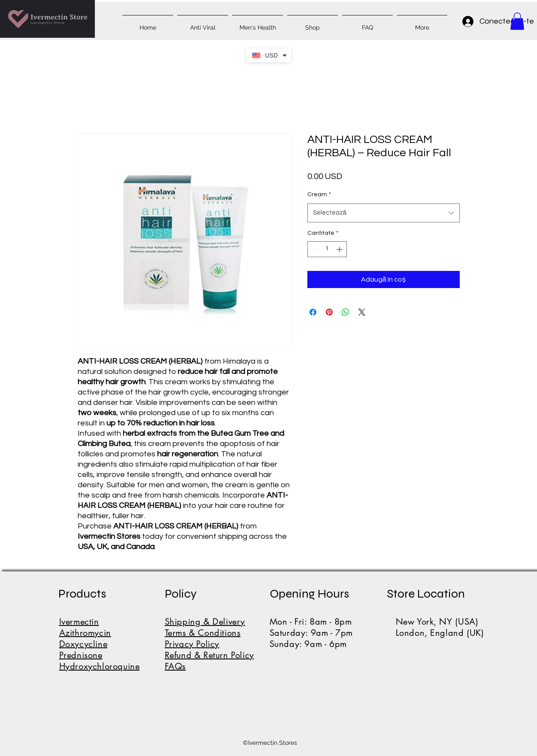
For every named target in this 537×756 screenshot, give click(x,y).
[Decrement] (314, 249)
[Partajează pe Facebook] (313, 312)
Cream (319, 194)
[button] (517, 21)
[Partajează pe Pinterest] (329, 312)
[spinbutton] (327, 249)
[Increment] (340, 249)
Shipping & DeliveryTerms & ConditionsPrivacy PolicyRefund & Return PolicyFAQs (209, 644)
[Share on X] (362, 312)
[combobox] (384, 213)
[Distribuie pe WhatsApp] (346, 312)
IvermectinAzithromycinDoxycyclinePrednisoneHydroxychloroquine (100, 644)
